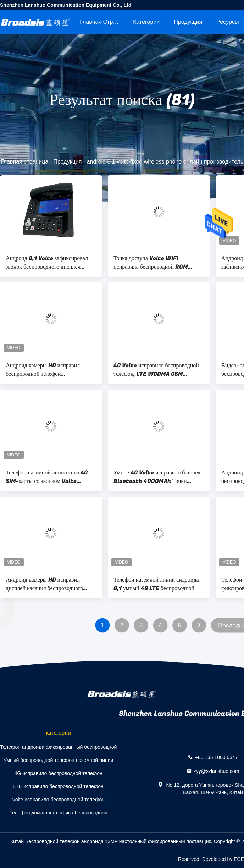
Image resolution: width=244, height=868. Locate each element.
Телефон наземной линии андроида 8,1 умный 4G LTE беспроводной (156, 584)
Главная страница (103, 22)
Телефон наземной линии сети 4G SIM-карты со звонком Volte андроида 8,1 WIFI (47, 477)
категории (146, 22)
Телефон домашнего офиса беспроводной (58, 813)
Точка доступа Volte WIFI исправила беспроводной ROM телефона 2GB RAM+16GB (151, 263)
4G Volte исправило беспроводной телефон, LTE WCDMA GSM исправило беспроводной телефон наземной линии (156, 370)
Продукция (188, 22)
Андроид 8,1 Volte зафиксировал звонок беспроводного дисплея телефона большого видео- (47, 263)
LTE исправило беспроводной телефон (58, 786)
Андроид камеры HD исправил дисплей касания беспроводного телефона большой (44, 584)
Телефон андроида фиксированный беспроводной (58, 747)
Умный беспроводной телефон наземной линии (58, 760)
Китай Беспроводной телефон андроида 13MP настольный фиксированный (98, 841)
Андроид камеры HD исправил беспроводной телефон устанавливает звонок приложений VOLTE (48, 370)
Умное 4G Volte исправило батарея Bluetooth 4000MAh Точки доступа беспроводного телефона (157, 477)
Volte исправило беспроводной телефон (58, 800)
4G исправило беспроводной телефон (58, 773)
